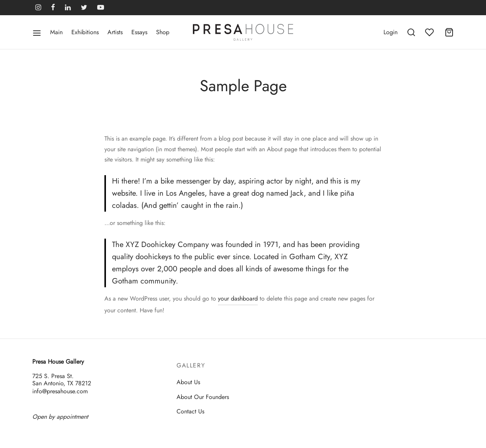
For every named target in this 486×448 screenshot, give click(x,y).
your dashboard (238, 298)
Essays (139, 32)
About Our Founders (203, 397)
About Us (188, 382)
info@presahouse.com (60, 391)
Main (56, 32)
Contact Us (190, 411)
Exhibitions (85, 32)
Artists (115, 32)
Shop (163, 32)
